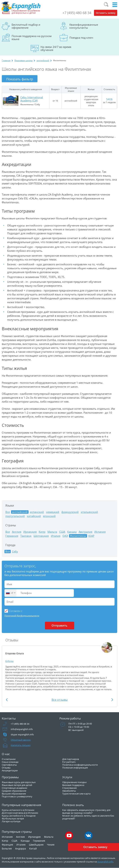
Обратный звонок (21, 740)
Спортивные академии (14, 788)
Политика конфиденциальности (80, 765)
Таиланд (26, 536)
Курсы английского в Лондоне (19, 816)
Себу (15, 552)
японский (49, 516)
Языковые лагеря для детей (17, 785)
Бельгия (7, 849)
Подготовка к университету (17, 796)
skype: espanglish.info (22, 734)
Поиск (106, 4)
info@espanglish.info (22, 729)
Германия (12, 536)
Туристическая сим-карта (76, 794)
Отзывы (6, 768)
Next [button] (112, 700)
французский (70, 512)
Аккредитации (10, 770)
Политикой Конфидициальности (22, 616)
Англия (17, 532)
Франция (7, 845)
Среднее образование (14, 791)
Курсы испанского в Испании (18, 810)
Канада (72, 532)
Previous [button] (7, 700)
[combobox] (11, 593)
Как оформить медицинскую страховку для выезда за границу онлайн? (86, 811)
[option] (59, 666)
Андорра (21, 849)
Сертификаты (9, 765)
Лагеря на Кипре (11, 821)
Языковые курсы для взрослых (19, 782)
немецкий (53, 512)
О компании (9, 759)
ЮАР (91, 536)
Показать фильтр (20, 79)
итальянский (89, 512)
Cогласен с (16, 611)
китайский (34, 516)
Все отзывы (60, 700)
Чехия (51, 845)
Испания (100, 532)
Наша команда (10, 762)
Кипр (42, 532)
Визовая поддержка (73, 785)
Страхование (69, 788)
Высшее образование (14, 794)
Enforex (9, 661)
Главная (6, 60)
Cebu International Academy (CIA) (32, 99)
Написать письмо (21, 745)
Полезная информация (75, 768)
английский (43, 60)
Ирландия (30, 532)
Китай (33, 849)
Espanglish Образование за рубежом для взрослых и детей (21, 8)
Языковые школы (24, 60)
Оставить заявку (106, 13)
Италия (56, 536)
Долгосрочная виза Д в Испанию (20, 813)
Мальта (52, 532)
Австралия (85, 532)
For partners (69, 762)
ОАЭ (65, 536)
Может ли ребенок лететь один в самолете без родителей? (88, 817)
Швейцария (36, 845)
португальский (15, 516)
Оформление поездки (74, 782)
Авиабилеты (69, 791)
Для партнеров (71, 759)
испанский (37, 512)
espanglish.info (105, 862)
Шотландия (41, 536)
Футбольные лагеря (13, 819)
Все (8, 512)
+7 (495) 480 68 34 (77, 13)
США (62, 532)
